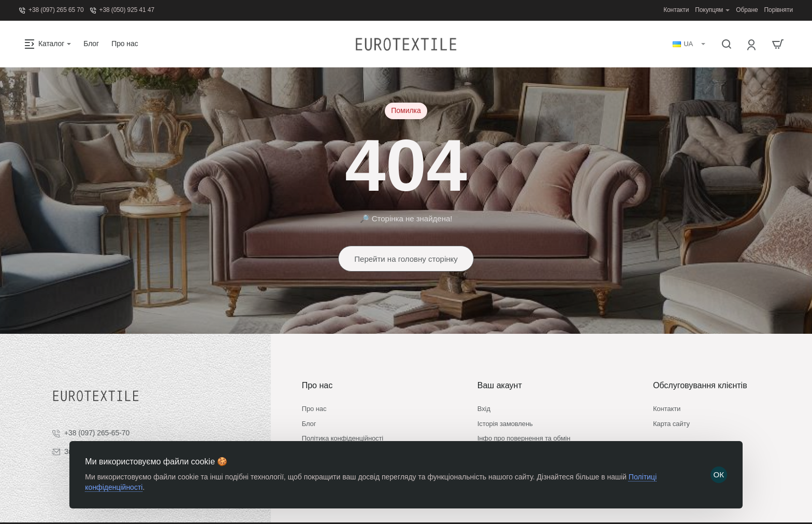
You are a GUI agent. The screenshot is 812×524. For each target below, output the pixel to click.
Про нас (317, 366)
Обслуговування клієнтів (700, 366)
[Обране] (747, 10)
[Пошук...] (727, 44)
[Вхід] (752, 44)
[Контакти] (676, 10)
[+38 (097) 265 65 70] (52, 10)
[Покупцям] (712, 10)
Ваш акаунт (500, 366)
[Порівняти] (779, 10)
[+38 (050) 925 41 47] (122, 10)
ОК (718, 473)
